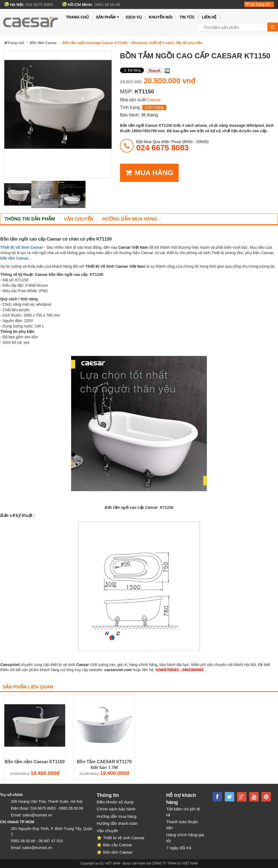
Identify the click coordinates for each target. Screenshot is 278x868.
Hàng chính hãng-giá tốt (185, 838)
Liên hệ (209, 17)
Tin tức (187, 17)
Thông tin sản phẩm (30, 219)
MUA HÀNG (149, 173)
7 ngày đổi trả (179, 848)
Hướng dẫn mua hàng (130, 219)
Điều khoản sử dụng (115, 802)
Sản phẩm (107, 17)
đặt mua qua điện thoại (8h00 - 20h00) (173, 146)
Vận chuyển (79, 219)
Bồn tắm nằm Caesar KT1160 (35, 762)
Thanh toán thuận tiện (182, 825)
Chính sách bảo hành (116, 809)
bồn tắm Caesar (15, 258)
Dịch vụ (134, 17)
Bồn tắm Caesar (43, 43)
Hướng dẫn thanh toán (117, 823)
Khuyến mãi (161, 17)
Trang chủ (77, 17)
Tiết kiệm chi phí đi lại (183, 812)
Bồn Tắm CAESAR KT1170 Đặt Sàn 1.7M (104, 764)
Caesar (154, 100)
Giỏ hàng (259, 4)
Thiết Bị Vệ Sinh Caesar (22, 247)
